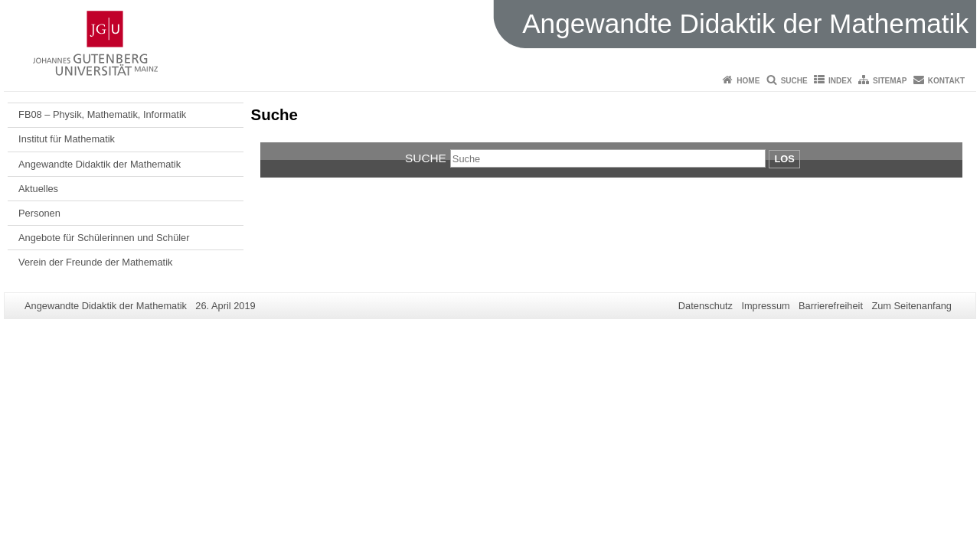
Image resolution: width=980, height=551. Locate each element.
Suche (794, 81)
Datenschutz (706, 306)
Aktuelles (38, 189)
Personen (39, 213)
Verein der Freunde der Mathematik (95, 262)
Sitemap (890, 81)
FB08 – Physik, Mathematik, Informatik (102, 114)
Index (840, 81)
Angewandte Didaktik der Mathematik (100, 164)
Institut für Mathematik (67, 139)
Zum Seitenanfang (911, 306)
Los (784, 159)
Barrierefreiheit (831, 306)
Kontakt (946, 81)
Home (748, 81)
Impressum (765, 306)
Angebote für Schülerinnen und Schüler (104, 238)
